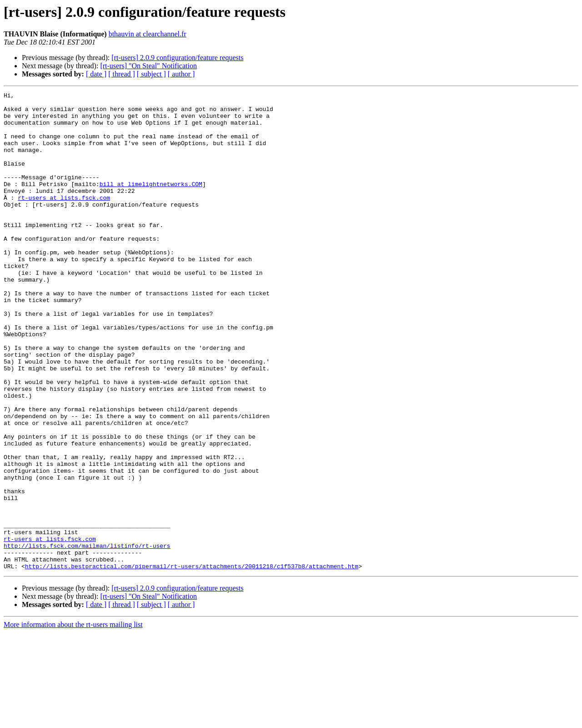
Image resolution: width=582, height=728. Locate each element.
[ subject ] (151, 74)
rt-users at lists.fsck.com (64, 219)
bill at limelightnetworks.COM (151, 203)
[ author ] (181, 74)
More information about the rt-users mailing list (73, 720)
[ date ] (96, 74)
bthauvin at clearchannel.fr (148, 34)
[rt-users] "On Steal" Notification (148, 66)
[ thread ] (122, 74)
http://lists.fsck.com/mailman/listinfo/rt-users (87, 637)
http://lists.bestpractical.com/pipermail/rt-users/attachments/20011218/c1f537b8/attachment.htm (192, 662)
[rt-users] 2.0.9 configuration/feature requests (177, 58)
